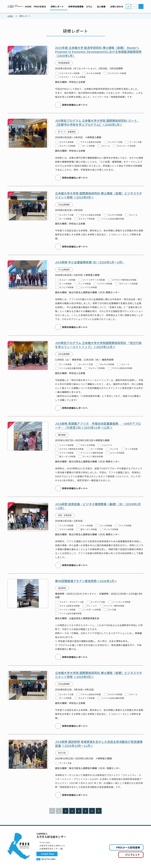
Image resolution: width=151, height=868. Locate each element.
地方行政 (62, 753)
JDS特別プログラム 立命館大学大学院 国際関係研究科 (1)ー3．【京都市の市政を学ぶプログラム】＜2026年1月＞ (97, 122)
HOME (10, 16)
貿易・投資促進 (65, 515)
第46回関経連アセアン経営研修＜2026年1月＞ (86, 581)
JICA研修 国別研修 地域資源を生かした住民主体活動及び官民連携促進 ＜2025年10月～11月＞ (99, 744)
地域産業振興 (64, 63)
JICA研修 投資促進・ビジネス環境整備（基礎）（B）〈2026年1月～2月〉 (98, 506)
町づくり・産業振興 (67, 132)
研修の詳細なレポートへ (75, 105)
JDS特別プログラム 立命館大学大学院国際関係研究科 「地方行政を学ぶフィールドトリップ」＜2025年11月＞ (98, 345)
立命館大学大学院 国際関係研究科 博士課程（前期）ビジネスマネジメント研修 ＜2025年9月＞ (99, 195)
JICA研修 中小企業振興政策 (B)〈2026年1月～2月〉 (90, 262)
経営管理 (62, 588)
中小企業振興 (64, 269)
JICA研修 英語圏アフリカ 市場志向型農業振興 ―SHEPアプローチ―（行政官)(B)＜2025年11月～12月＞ (98, 426)
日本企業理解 (64, 204)
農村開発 (62, 435)
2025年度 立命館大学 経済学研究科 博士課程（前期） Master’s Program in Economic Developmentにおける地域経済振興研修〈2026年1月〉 (98, 52)
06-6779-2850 (48, 859)
